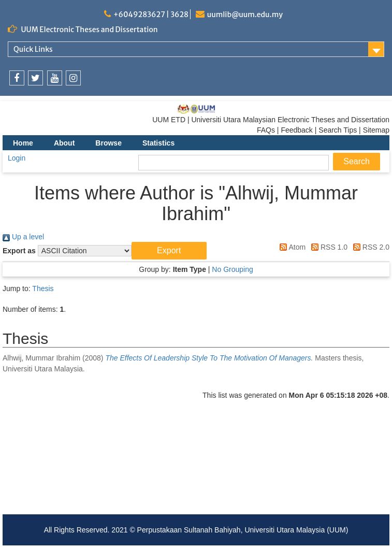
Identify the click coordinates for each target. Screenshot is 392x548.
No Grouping (232, 269)
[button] (169, 251)
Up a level (23, 237)
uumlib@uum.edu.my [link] (245, 15)
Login (17, 158)
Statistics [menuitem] (158, 143)
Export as (19, 251)
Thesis (43, 289)
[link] (17, 78)
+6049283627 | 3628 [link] (151, 15)
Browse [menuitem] (108, 143)
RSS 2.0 (369, 247)
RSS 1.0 (328, 247)
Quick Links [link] (33, 49)
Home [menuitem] (23, 143)
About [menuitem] (64, 143)
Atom (291, 247)
